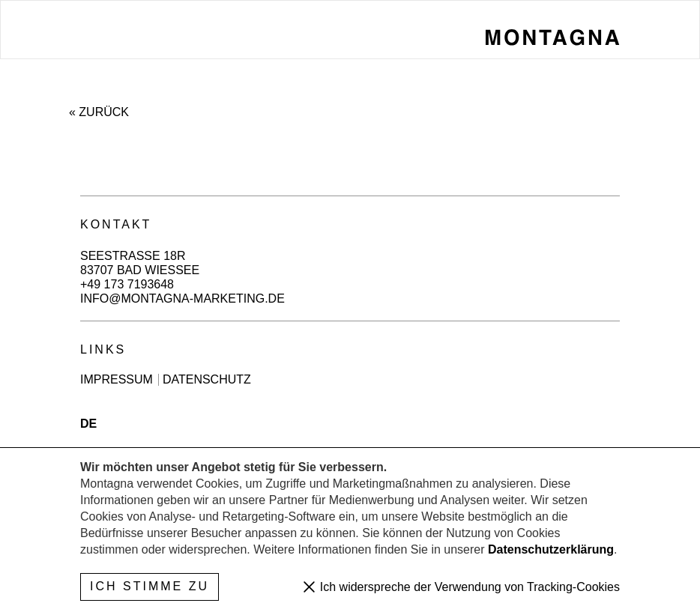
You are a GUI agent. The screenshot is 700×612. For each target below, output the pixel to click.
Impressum (117, 380)
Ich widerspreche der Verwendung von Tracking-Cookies (468, 587)
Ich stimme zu (150, 586)
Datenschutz (207, 380)
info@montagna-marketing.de (182, 299)
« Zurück (99, 112)
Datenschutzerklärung (551, 549)
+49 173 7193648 (127, 284)
